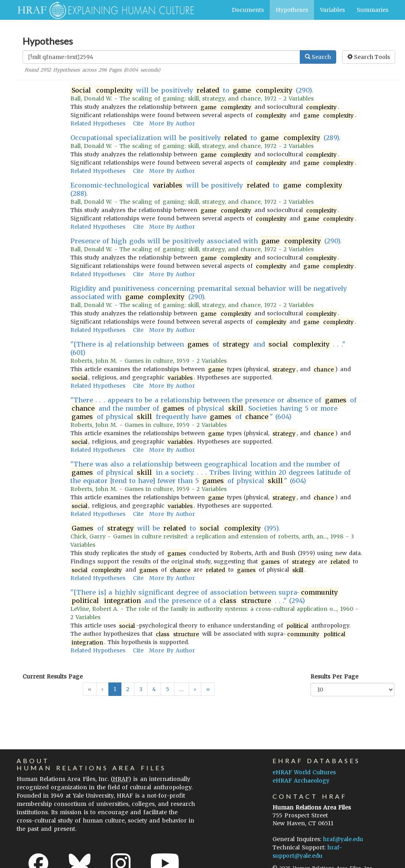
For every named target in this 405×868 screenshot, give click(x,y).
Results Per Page (334, 677)
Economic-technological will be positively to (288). (207, 189)
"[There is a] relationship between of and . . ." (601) (208, 348)
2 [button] (128, 689)
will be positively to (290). (192, 90)
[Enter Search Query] (161, 57)
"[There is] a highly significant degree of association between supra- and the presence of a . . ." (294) (205, 597)
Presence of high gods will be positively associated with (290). (206, 241)
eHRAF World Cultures (304, 772)
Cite (138, 123)
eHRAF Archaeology (301, 781)
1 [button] (115, 689)
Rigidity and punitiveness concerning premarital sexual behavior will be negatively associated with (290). (209, 293)
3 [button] (141, 689)
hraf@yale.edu (343, 839)
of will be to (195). (175, 528)
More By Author (172, 123)
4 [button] (154, 689)
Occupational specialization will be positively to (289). (206, 138)
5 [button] (167, 689)
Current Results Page (53, 677)
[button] (195, 689)
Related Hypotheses (98, 123)
